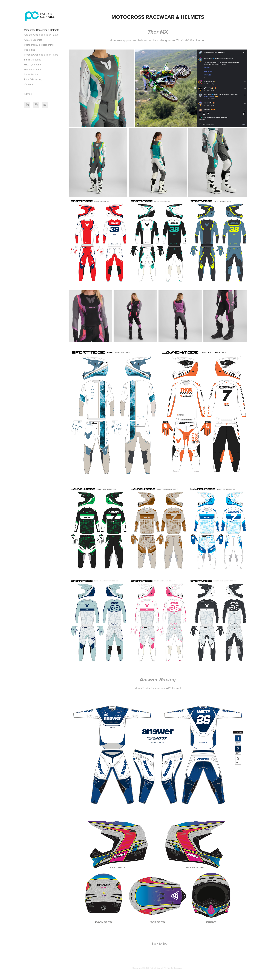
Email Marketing (33, 60)
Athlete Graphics (33, 40)
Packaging (30, 50)
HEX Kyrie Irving (33, 65)
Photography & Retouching (39, 45)
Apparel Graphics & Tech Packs (41, 35)
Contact (28, 94)
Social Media (31, 74)
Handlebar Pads (33, 69)
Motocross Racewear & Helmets (42, 30)
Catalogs (29, 84)
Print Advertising (33, 79)
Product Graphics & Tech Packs (41, 55)
